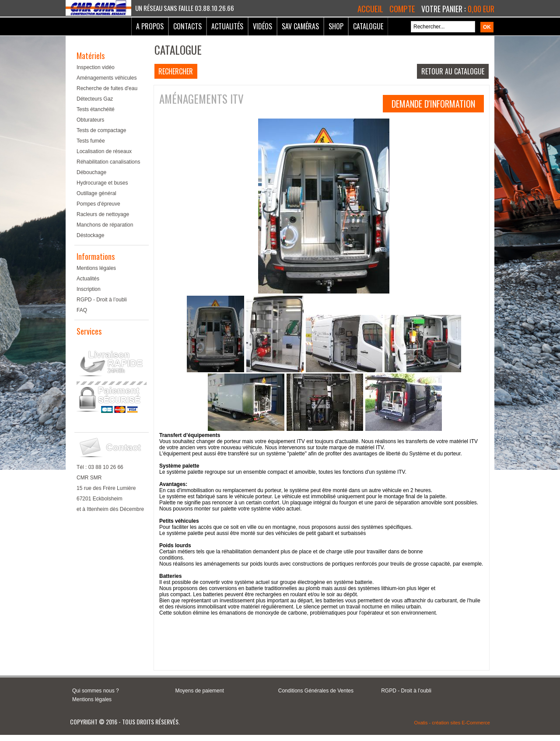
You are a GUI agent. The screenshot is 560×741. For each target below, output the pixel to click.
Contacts (187, 26)
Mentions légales (96, 268)
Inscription (89, 289)
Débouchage (91, 172)
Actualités (227, 26)
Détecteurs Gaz (95, 99)
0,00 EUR (481, 9)
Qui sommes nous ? (96, 691)
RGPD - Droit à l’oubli (102, 300)
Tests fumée (91, 141)
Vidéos (262, 26)
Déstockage (90, 235)
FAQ (82, 310)
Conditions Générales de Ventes (316, 691)
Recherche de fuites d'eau (107, 88)
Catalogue (368, 26)
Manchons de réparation (105, 225)
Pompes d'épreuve (98, 204)
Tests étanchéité (96, 109)
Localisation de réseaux (104, 151)
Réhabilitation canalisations (108, 162)
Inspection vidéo (96, 67)
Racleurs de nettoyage (103, 214)
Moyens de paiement (199, 691)
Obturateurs (90, 120)
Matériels (91, 56)
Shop (336, 26)
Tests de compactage (101, 130)
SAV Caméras (300, 26)
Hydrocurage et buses (102, 183)
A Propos (150, 26)
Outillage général (96, 193)
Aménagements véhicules (107, 78)
